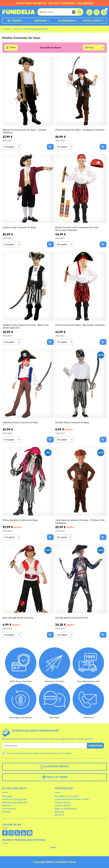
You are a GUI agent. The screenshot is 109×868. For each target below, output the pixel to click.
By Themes (14, 21)
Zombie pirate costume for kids (72, 618)
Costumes (40, 21)
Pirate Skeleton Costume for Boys (20, 520)
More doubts (9, 809)
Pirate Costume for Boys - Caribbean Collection (80, 130)
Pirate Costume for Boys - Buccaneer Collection (80, 325)
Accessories (66, 21)
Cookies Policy (63, 806)
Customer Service (54, 767)
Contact (7, 812)
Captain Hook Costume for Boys (19, 227)
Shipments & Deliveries (15, 802)
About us (60, 815)
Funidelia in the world (66, 796)
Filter (13, 48)
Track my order (55, 777)
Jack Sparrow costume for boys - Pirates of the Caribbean (80, 522)
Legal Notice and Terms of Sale (72, 799)
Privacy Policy (62, 802)
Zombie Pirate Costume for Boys (72, 423)
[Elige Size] (12, 147)
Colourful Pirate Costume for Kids (20, 423)
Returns (6, 806)
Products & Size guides (15, 799)
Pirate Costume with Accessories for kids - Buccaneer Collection (77, 229)
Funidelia (6, 29)
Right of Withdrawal (66, 809)
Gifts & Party (92, 21)
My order (7, 796)
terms (57, 753)
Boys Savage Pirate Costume (18, 618)
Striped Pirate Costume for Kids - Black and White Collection (25, 326)
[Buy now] (50, 147)
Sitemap (59, 812)
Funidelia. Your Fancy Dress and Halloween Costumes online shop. (19, 12)
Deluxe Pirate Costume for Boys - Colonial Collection (24, 131)
